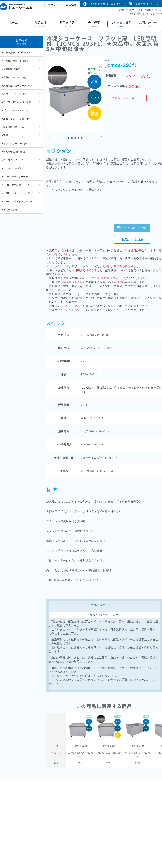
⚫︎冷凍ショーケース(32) (14, 94)
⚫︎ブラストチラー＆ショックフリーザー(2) (16, 112)
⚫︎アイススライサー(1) (13, 160)
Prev (50, 137)
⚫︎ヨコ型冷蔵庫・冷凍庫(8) (15, 61)
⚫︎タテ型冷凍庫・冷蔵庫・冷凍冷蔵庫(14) (16, 54)
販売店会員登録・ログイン (102, 4)
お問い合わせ (148, 22)
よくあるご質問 (121, 22)
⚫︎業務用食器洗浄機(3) (13, 152)
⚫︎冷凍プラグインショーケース (16, 120)
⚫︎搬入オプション (10, 210)
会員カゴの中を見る (144, 4)
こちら (51, 190)
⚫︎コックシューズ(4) (12, 168)
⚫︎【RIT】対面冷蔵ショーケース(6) (17, 186)
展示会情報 (67, 22)
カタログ (53, 5)
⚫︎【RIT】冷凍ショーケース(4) (17, 193)
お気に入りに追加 (132, 239)
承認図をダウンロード (126, 98)
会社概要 (94, 22)
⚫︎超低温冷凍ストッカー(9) (15, 127)
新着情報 (71, 5)
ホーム (13, 22)
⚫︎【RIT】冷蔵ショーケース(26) (16, 178)
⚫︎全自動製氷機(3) (11, 69)
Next (101, 137)
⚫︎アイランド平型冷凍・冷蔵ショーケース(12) (16, 103)
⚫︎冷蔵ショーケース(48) (14, 77)
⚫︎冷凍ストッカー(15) (12, 135)
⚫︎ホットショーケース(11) (14, 144)
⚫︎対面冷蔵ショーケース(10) (16, 86)
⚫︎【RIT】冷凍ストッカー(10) (16, 201)
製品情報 (40, 22)
